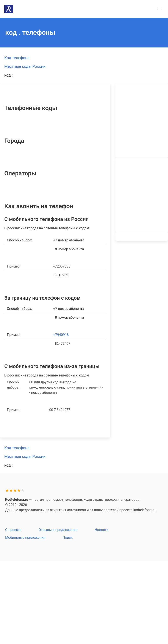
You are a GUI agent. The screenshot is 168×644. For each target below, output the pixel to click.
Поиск (68, 538)
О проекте (13, 530)
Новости (101, 530)
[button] (159, 9)
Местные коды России (25, 66)
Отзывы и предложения (58, 530)
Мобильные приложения (25, 538)
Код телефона (17, 58)
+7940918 (61, 335)
